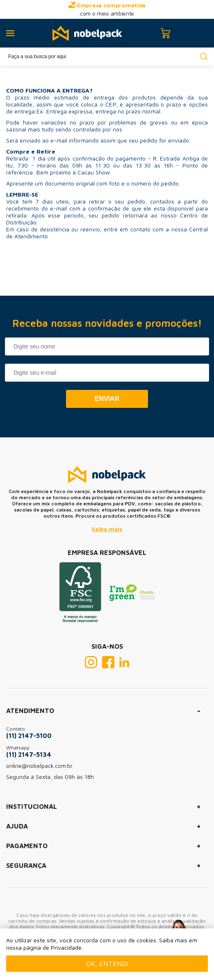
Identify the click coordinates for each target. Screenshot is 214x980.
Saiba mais (107, 529)
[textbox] (107, 57)
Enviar (107, 399)
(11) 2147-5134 (29, 754)
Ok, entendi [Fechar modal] (107, 964)
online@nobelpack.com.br (39, 766)
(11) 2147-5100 (29, 736)
